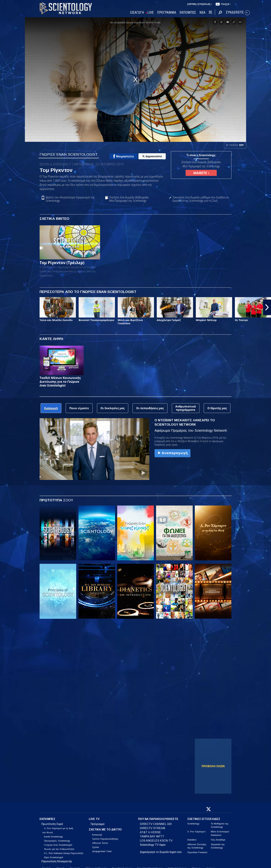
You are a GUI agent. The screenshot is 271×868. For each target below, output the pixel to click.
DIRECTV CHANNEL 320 (156, 824)
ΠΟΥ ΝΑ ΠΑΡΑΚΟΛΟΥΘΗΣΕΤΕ (158, 819)
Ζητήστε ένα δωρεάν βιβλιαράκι (129, 199)
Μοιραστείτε (124, 156)
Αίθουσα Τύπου (100, 843)
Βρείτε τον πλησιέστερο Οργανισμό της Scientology (70, 199)
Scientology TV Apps (153, 845)
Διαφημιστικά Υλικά (102, 851)
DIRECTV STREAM (152, 828)
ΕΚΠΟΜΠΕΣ (188, 13)
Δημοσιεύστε (152, 156)
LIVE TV (94, 819)
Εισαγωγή (97, 835)
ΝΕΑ (202, 13)
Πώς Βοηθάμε (218, 840)
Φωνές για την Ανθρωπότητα (59, 849)
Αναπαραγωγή (172, 453)
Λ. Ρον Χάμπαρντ (196, 832)
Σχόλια (96, 847)
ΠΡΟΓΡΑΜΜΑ (167, 13)
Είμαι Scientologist (53, 857)
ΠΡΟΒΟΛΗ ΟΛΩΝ (213, 766)
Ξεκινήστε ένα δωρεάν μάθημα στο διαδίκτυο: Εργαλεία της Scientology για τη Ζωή (201, 199)
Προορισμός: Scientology (57, 841)
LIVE (151, 13)
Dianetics (192, 840)
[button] (267, 307)
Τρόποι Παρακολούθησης (105, 839)
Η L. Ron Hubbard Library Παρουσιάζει (64, 853)
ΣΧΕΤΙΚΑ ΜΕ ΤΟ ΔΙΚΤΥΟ (105, 830)
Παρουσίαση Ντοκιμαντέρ (57, 861)
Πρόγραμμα (97, 824)
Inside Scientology (53, 837)
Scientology (193, 824)
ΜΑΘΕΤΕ (201, 173)
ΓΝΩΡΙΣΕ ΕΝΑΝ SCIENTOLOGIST (69, 154)
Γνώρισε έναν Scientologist (58, 845)
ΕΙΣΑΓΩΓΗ (137, 13)
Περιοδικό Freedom (197, 852)
